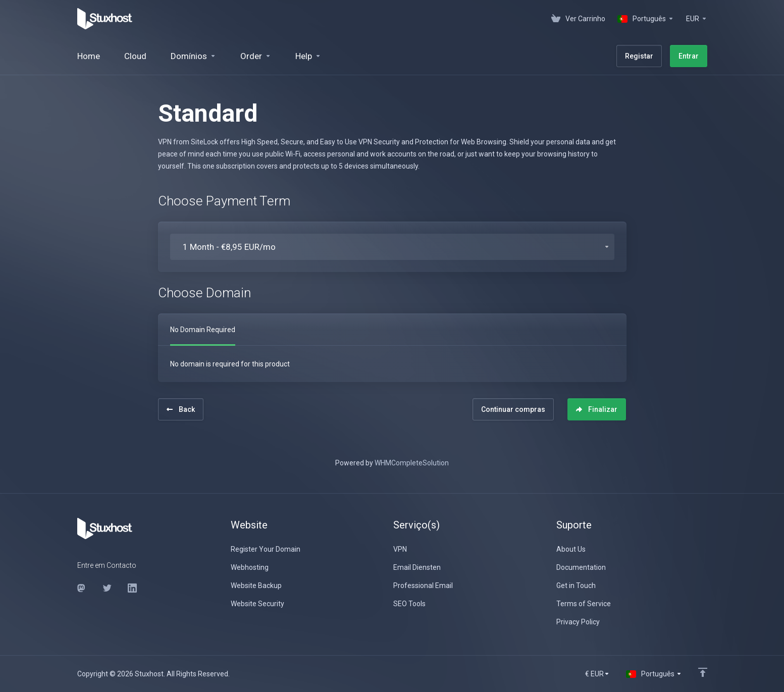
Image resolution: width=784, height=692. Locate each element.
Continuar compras (513, 409)
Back (181, 409)
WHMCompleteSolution (412, 463)
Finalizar (597, 409)
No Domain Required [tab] (203, 330)
